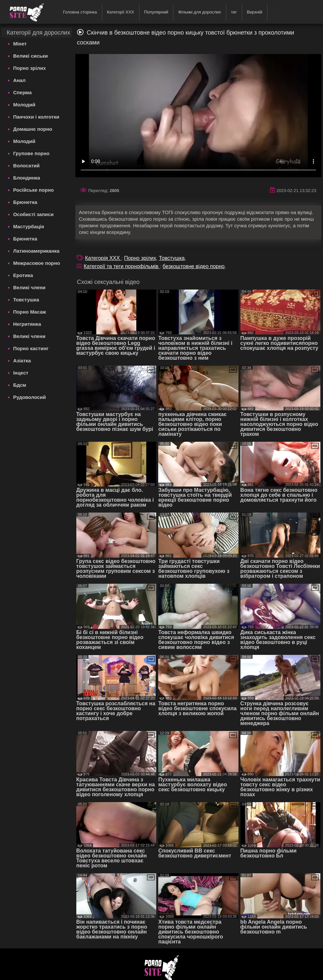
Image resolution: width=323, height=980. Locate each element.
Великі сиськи (31, 56)
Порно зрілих (29, 68)
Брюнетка (25, 202)
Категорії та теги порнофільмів (122, 266)
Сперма (22, 92)
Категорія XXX (103, 258)
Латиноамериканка (36, 251)
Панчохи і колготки (36, 117)
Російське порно (34, 190)
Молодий (24, 105)
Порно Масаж (30, 312)
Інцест (21, 373)
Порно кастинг (31, 348)
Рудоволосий (30, 397)
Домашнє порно (33, 129)
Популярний (156, 12)
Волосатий (26, 166)
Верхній (254, 12)
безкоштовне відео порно (193, 266)
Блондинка (27, 178)
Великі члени (29, 287)
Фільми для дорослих (200, 12)
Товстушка (26, 300)
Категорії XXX (121, 12)
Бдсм (20, 385)
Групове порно (31, 153)
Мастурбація (29, 226)
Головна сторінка (80, 12)
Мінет (20, 44)
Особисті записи (33, 214)
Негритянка (27, 324)
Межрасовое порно (37, 263)
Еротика (23, 275)
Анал (19, 80)
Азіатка (22, 361)
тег (234, 12)
